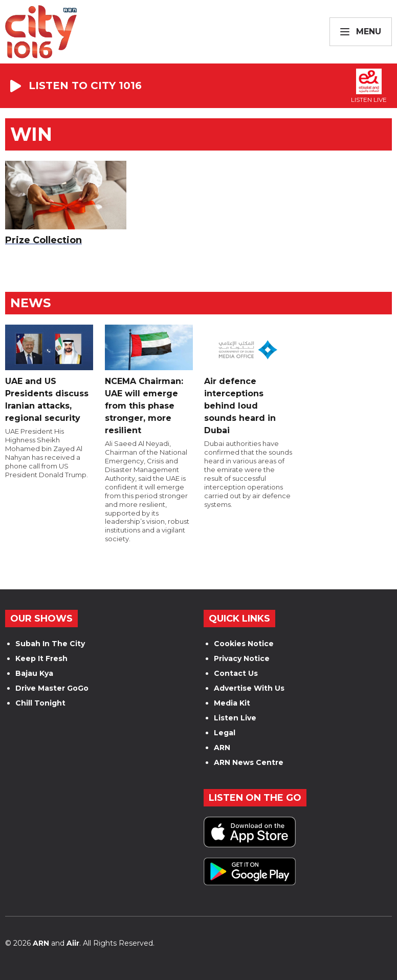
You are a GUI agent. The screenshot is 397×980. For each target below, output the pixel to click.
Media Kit (232, 703)
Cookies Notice (244, 644)
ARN (222, 748)
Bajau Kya (34, 673)
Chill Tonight (40, 703)
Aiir (73, 943)
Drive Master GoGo (52, 688)
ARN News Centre (249, 762)
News (30, 303)
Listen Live (235, 718)
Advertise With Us (249, 688)
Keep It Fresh (41, 658)
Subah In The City (50, 644)
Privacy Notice (242, 658)
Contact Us (236, 673)
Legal (225, 733)
